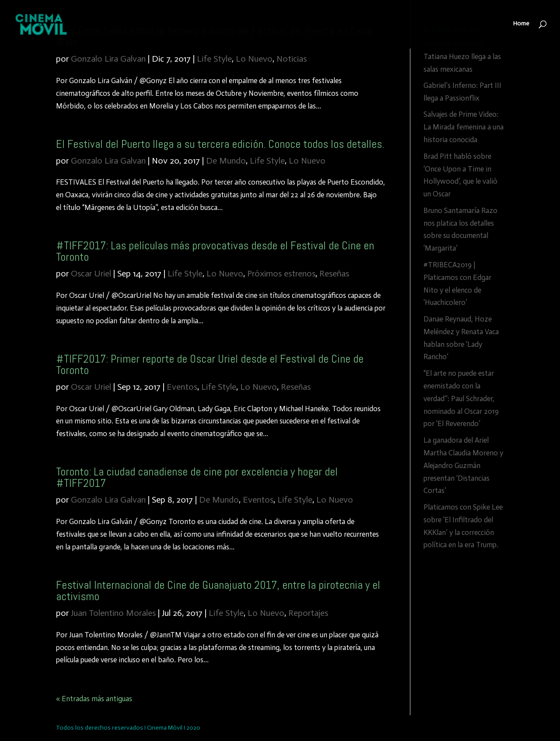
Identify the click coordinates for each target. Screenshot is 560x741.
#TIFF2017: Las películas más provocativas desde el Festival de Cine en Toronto (215, 251)
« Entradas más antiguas (94, 699)
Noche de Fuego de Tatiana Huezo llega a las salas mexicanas (462, 56)
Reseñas (334, 273)
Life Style (214, 59)
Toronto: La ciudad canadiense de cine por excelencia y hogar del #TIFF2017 (197, 477)
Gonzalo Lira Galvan (108, 59)
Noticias (292, 59)
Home (521, 25)
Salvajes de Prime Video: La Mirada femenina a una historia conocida (464, 127)
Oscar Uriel (91, 273)
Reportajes (308, 613)
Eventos (182, 387)
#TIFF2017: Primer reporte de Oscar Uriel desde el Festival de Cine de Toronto (210, 365)
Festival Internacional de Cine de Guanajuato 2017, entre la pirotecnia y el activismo (218, 591)
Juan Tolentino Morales (113, 613)
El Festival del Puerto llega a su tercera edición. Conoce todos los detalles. (220, 144)
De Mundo (226, 161)
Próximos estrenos (281, 273)
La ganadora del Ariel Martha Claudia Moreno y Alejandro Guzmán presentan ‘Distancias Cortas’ (463, 465)
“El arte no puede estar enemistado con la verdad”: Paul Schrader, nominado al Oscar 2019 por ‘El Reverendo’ (461, 398)
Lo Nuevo (254, 59)
